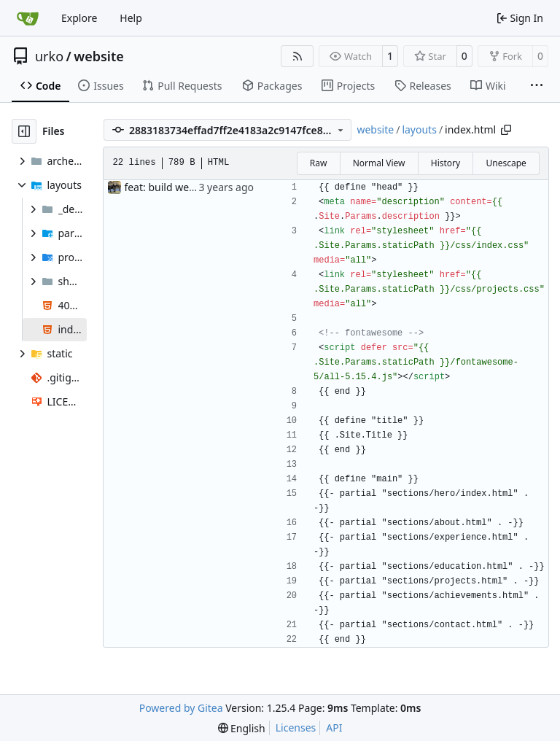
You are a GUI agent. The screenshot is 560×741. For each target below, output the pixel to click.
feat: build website (168, 187)
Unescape (506, 163)
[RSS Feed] (297, 56)
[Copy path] (506, 130)
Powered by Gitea (181, 708)
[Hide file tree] (24, 131)
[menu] (242, 728)
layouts (419, 129)
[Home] (28, 18)
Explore (79, 18)
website (99, 56)
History (446, 163)
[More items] (537, 86)
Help (131, 18)
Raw (319, 163)
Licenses (296, 728)
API (334, 728)
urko (49, 56)
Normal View (379, 163)
